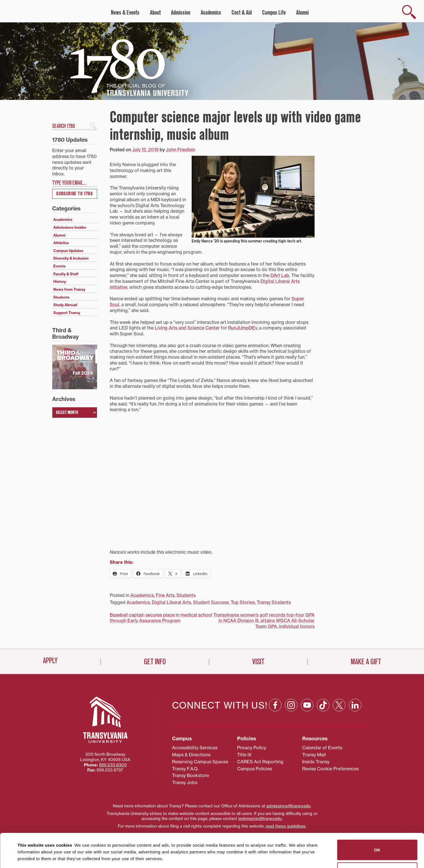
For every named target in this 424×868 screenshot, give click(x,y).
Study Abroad (65, 305)
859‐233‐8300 (113, 765)
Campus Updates (68, 251)
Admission (181, 13)
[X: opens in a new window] (339, 705)
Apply (50, 661)
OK (377, 821)
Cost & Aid (242, 13)
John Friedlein (181, 150)
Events (59, 266)
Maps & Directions (191, 755)
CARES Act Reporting (260, 762)
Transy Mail (314, 755)
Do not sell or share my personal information (377, 843)
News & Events (125, 13)
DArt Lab (280, 275)
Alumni (302, 13)
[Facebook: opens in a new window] (275, 705)
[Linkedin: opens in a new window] (355, 705)
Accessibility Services (195, 748)
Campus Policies (255, 769)
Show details (28, 857)
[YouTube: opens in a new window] (307, 705)
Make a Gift (366, 662)
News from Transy (69, 289)
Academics (211, 13)
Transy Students (274, 602)
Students (186, 595)
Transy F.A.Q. (185, 769)
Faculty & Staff (66, 274)
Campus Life (274, 13)
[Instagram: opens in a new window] (291, 705)
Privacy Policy (252, 748)
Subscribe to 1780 (74, 194)
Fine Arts (165, 595)
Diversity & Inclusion (71, 258)
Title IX (244, 755)
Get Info (155, 662)
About (155, 13)
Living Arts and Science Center (187, 328)
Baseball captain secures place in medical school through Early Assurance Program (161, 618)
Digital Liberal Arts (171, 602)
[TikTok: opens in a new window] (323, 705)
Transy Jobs (185, 782)
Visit (258, 662)
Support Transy (67, 313)
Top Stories (243, 602)
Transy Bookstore (191, 775)
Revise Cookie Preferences (330, 769)
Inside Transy (316, 762)
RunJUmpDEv (243, 328)
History (60, 281)
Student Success (211, 602)
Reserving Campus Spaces (200, 762)
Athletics (61, 243)
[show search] (409, 12)
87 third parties (62, 843)
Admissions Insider (70, 227)
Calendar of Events (322, 748)
